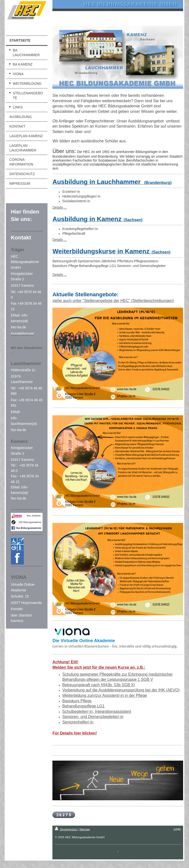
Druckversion (66, 829)
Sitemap (85, 829)
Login (177, 829)
